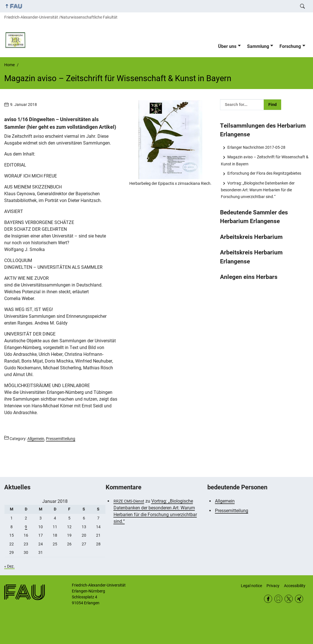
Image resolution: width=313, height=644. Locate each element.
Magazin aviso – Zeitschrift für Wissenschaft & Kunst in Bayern (265, 160)
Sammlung (258, 46)
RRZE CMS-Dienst (129, 501)
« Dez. (9, 566)
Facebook (268, 599)
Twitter (289, 599)
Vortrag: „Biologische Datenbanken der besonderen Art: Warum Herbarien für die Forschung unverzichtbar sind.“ (258, 190)
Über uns (227, 46)
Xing (299, 599)
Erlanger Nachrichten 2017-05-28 (256, 147)
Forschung (290, 46)
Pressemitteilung (232, 511)
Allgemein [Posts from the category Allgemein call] (36, 439)
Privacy (273, 586)
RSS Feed (278, 599)
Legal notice (251, 586)
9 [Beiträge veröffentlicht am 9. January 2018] (26, 527)
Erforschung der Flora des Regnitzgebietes (264, 173)
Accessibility (295, 586)
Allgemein (225, 501)
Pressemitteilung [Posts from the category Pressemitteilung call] (61, 439)
